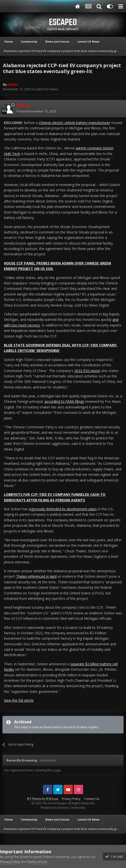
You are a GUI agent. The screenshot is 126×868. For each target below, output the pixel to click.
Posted (36, 111)
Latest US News (47, 89)
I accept (114, 856)
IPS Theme (34, 799)
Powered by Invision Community (63, 808)
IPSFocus (52, 799)
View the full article (19, 700)
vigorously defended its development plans (63, 509)
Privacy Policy (71, 799)
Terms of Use (37, 862)
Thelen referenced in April (36, 576)
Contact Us (92, 799)
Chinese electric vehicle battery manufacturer (74, 123)
